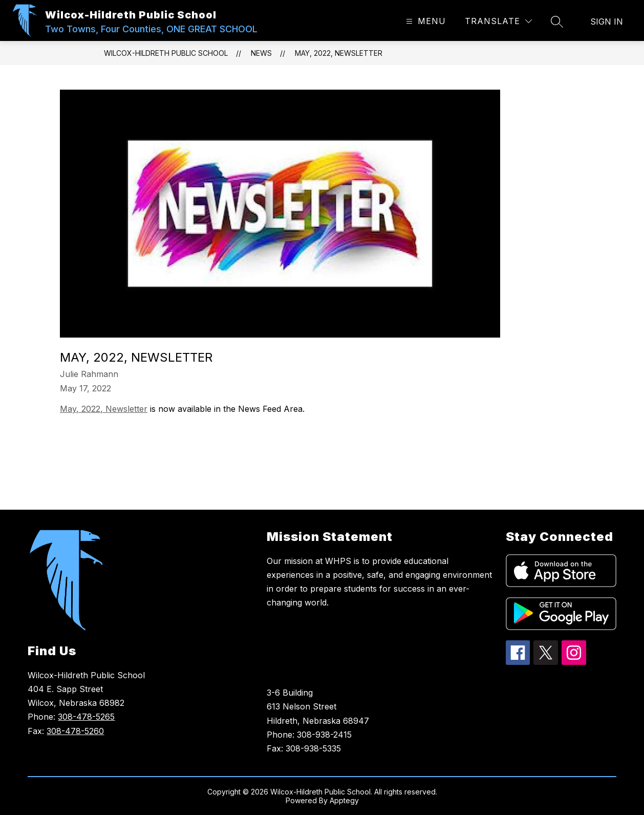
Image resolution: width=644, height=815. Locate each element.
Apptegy (344, 800)
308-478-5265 (86, 717)
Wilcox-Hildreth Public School (166, 53)
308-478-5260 (75, 731)
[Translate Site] (498, 21)
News (261, 53)
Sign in (607, 22)
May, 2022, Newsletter (339, 53)
